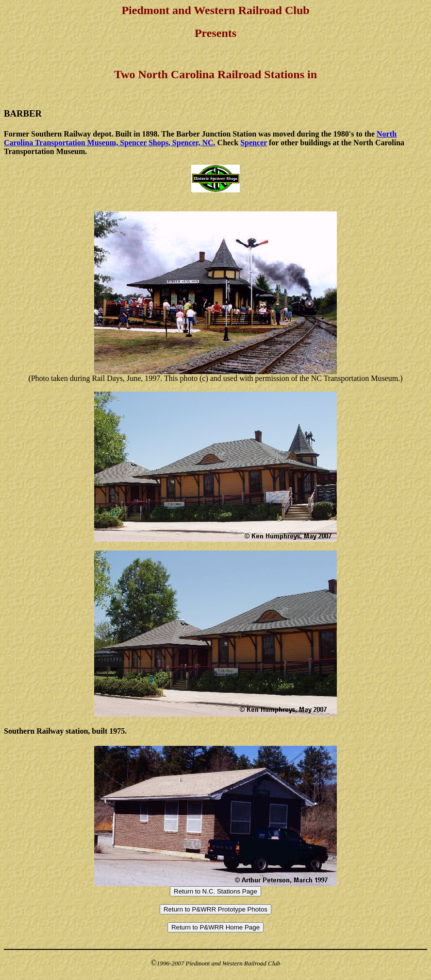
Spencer (254, 143)
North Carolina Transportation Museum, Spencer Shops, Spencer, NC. (200, 138)
